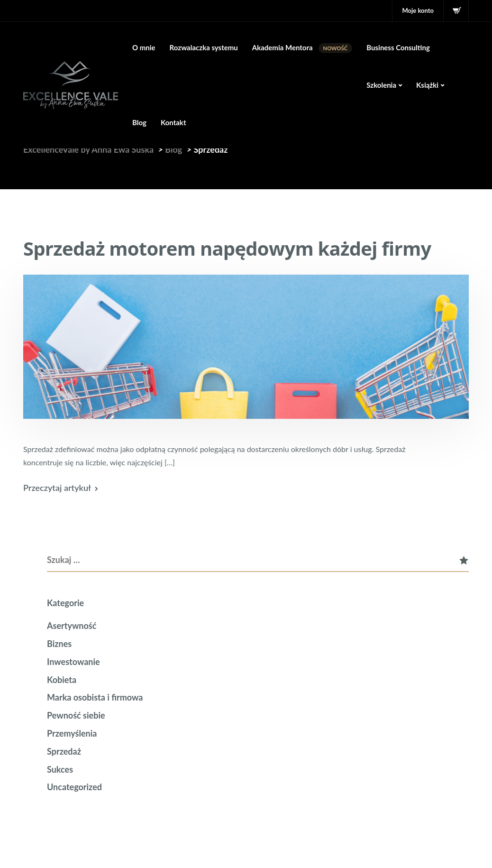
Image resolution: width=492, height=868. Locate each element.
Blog (139, 122)
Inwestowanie (73, 662)
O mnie (144, 47)
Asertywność (72, 626)
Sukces (60, 769)
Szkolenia (381, 85)
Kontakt (173, 122)
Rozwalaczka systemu (204, 47)
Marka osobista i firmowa (95, 697)
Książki (427, 85)
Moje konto (418, 10)
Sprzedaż (64, 751)
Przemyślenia (72, 733)
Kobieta (62, 680)
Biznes (59, 644)
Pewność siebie (76, 715)
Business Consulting (398, 47)
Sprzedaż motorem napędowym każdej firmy (227, 248)
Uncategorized (74, 787)
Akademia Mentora (302, 48)
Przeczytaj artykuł (57, 488)
